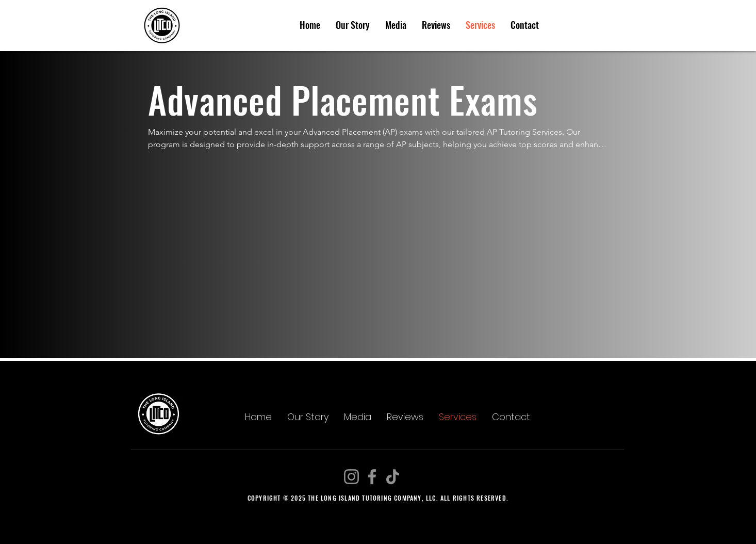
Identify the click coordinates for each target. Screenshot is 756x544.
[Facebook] (372, 477)
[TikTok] (393, 477)
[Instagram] (351, 477)
